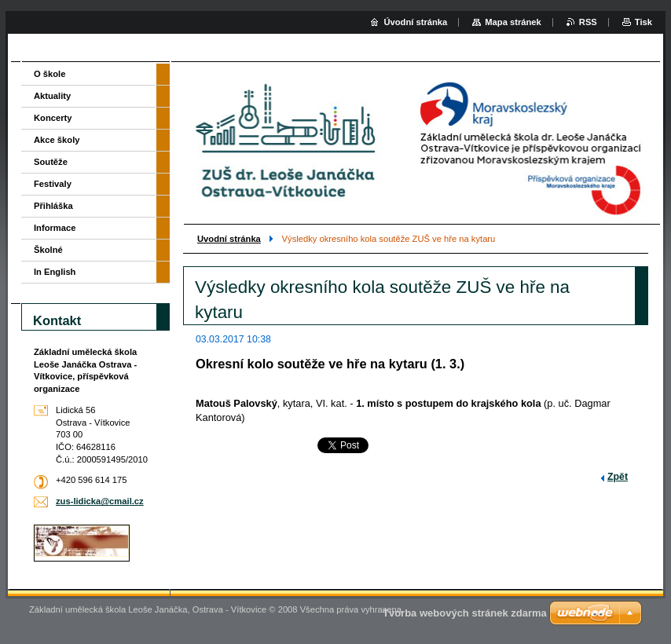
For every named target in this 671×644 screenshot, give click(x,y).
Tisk (643, 22)
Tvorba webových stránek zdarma (465, 613)
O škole (49, 74)
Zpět (618, 477)
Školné (48, 250)
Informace (55, 228)
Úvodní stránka (415, 22)
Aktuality (52, 96)
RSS (588, 22)
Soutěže (51, 162)
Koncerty (53, 118)
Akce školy (57, 140)
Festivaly (53, 184)
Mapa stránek (513, 22)
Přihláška (53, 206)
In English (55, 272)
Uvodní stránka (229, 239)
